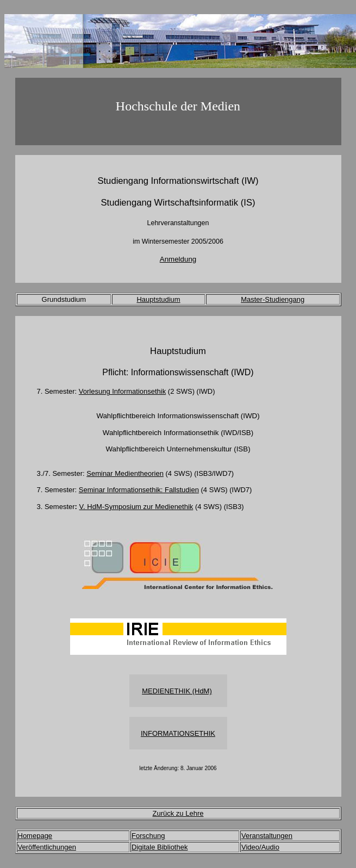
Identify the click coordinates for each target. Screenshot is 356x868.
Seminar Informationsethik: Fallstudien (139, 490)
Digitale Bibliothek (160, 847)
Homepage (35, 836)
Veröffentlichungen (47, 847)
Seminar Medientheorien (125, 473)
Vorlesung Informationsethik (122, 391)
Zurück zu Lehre (178, 813)
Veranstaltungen (267, 836)
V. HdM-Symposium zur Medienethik (136, 507)
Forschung (148, 836)
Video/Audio (260, 847)
